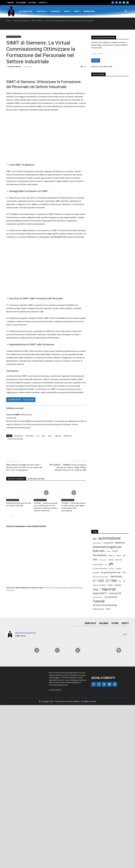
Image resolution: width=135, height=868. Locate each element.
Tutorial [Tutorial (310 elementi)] (99, 764)
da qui (29, 415)
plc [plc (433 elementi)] (111, 727)
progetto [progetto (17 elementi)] (96, 736)
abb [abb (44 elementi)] (95, 702)
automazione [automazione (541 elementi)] (109, 701)
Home (8, 21)
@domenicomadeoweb (25, 796)
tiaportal (58, 436)
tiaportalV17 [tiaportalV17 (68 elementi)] (100, 756)
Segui (125, 797)
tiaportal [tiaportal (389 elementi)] (109, 752)
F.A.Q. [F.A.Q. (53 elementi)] (115, 714)
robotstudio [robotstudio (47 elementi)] (116, 739)
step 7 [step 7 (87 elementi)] (96, 752)
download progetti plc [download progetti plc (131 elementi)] (107, 710)
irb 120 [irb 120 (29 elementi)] (119, 723)
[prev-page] (8, 516)
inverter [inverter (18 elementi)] (111, 723)
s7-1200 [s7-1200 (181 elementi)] (98, 744)
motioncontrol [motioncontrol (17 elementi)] (98, 727)
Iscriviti (96, 60)
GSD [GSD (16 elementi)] (124, 718)
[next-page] (12, 516)
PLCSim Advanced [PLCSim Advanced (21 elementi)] (100, 731)
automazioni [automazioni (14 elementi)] (97, 706)
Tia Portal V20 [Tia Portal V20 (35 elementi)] (111, 760)
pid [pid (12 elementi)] (106, 727)
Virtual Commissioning (21, 21)
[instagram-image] (16, 813)
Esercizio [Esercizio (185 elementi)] (99, 714)
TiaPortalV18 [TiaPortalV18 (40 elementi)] (115, 756)
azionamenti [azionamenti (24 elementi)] (108, 706)
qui (24, 424)
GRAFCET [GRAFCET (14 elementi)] (111, 718)
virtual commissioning (15, 439)
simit (44, 436)
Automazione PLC (13, 500)
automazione (18, 436)
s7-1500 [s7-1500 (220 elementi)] (111, 744)
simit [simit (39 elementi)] (110, 748)
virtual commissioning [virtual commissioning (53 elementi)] (105, 768)
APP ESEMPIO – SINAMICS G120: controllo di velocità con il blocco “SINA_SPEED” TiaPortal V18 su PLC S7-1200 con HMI (68, 467)
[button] (126, 11)
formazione (30, 436)
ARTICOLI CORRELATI (16, 479)
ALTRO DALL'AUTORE (36, 479)
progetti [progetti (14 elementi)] (119, 732)
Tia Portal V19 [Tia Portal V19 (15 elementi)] (98, 760)
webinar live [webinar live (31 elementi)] (98, 772)
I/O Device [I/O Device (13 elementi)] (103, 723)
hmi (38, 436)
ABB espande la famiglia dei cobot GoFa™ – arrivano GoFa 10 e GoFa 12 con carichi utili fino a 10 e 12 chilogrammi (24, 467)
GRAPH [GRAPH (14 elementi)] (119, 718)
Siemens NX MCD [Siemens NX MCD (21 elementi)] (99, 748)
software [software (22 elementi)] (118, 748)
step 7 (50, 436)
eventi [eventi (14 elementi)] (108, 714)
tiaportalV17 (68, 436)
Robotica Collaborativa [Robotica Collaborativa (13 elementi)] (100, 740)
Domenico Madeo (15, 66)
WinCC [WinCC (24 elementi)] (108, 772)
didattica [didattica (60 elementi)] (120, 705)
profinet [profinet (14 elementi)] (111, 732)
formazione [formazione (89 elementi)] (100, 718)
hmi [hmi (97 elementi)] (95, 722)
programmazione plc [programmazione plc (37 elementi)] (111, 735)
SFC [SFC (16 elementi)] (124, 744)
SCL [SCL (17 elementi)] (120, 744)
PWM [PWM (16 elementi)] (124, 736)
